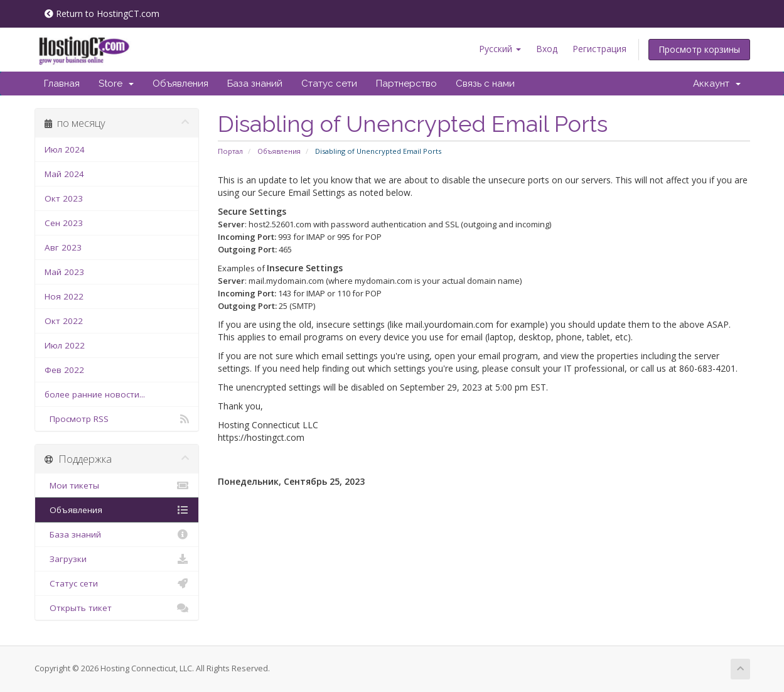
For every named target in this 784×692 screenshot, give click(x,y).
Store (116, 84)
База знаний (255, 84)
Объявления (180, 84)
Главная (62, 84)
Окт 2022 (64, 321)
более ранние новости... (95, 394)
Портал (230, 151)
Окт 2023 (64, 198)
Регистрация (599, 49)
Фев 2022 (64, 370)
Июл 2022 (65, 345)
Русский (500, 49)
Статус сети (329, 84)
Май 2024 (64, 174)
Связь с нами (485, 84)
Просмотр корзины (699, 49)
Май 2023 (64, 272)
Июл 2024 (65, 149)
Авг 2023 (63, 247)
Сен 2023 (64, 223)
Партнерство (406, 84)
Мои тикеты (117, 485)
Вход (547, 49)
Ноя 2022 (64, 296)
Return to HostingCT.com (102, 14)
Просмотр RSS (117, 419)
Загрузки (117, 559)
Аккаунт (717, 84)
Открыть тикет (117, 608)
